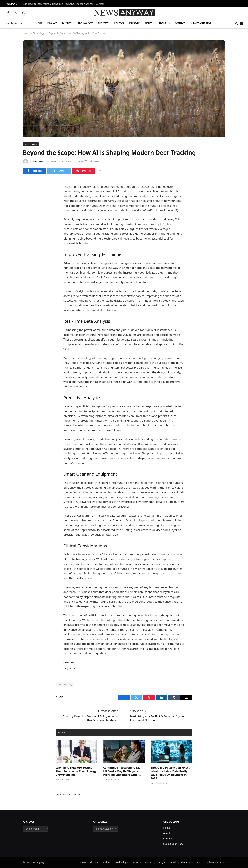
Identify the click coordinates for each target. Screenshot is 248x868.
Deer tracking (65, 684)
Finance (52, 23)
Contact (180, 23)
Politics (119, 23)
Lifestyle (134, 23)
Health (149, 23)
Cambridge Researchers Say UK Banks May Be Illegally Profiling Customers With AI (122, 771)
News (39, 23)
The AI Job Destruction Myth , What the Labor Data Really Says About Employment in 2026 (170, 773)
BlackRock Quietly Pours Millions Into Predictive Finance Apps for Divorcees (64, 4)
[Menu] (241, 23)
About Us (164, 23)
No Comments (75, 161)
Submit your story (201, 23)
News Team (39, 161)
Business (67, 23)
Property (103, 23)
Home (167, 828)
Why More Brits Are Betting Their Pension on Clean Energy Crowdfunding (76, 771)
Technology (85, 23)
